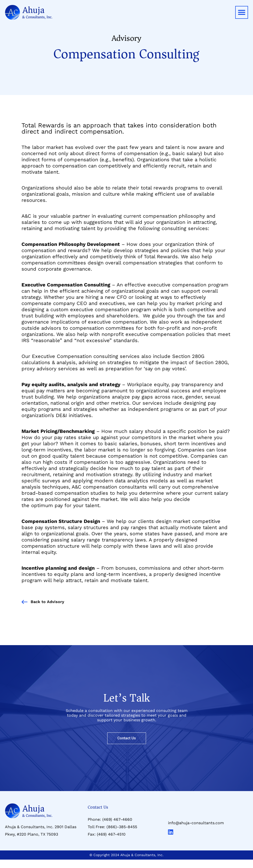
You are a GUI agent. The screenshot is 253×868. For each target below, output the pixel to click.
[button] (242, 12)
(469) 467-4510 (111, 834)
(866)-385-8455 (122, 827)
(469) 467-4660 (117, 819)
